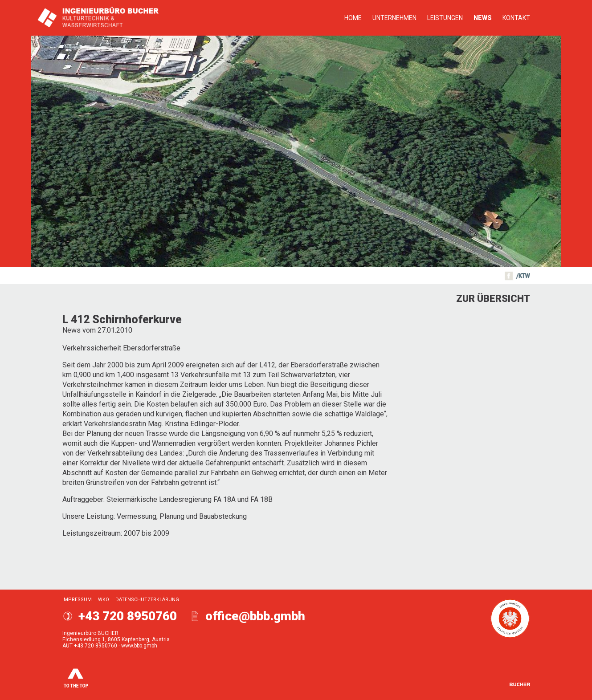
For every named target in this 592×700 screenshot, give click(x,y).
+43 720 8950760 (128, 616)
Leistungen (445, 18)
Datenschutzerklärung (147, 600)
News (483, 18)
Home (353, 18)
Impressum (77, 600)
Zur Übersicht (493, 299)
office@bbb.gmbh (255, 616)
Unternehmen (394, 18)
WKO (104, 600)
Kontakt (516, 18)
